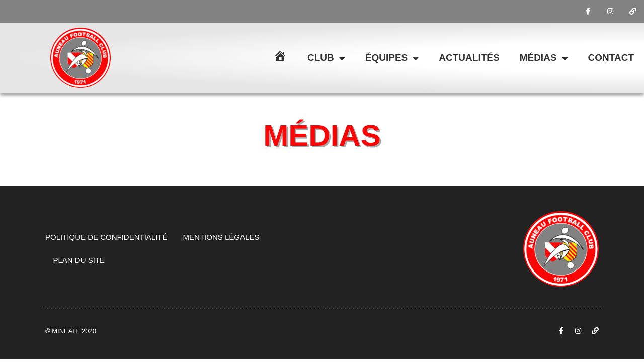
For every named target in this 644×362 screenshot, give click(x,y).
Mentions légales (221, 237)
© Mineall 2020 (71, 331)
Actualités (469, 58)
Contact (611, 58)
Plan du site (79, 260)
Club (326, 58)
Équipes (392, 58)
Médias (544, 58)
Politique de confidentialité (106, 237)
